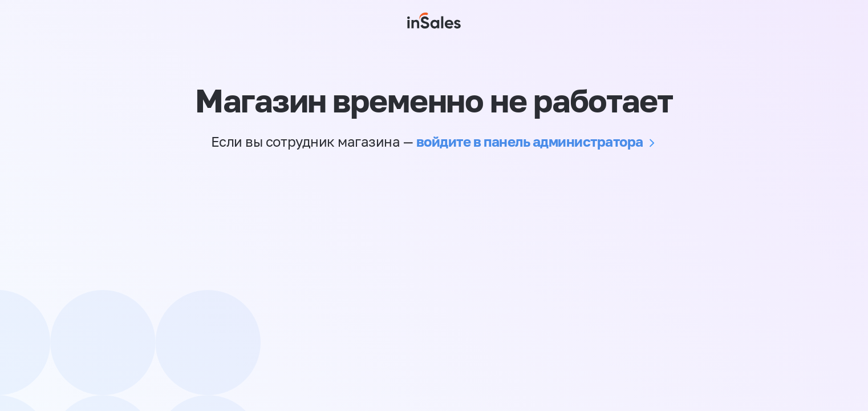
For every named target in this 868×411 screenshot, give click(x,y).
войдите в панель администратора (530, 141)
